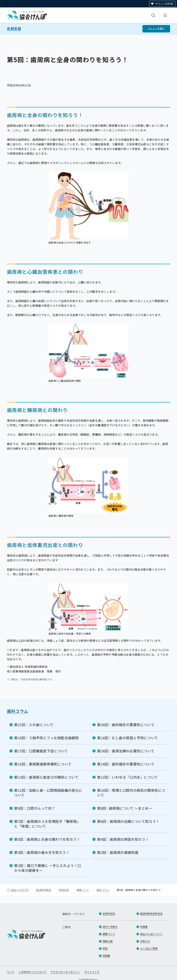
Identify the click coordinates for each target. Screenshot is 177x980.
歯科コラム (18, 711)
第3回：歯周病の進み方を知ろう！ (42, 852)
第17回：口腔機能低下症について (41, 751)
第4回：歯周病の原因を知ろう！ (123, 839)
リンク (11, 972)
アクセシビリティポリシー (65, 972)
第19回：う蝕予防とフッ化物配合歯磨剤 (46, 738)
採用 (105, 948)
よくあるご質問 (149, 948)
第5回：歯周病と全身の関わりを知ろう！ (47, 839)
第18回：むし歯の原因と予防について (128, 738)
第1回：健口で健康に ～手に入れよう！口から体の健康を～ (48, 868)
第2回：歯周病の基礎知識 (118, 852)
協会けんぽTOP (20, 890)
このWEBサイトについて (32, 972)
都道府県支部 (44, 890)
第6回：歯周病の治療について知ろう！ (128, 821)
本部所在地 (109, 914)
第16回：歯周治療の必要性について (126, 751)
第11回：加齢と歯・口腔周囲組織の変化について (48, 793)
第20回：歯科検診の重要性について (126, 725)
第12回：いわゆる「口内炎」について (128, 777)
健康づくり (83, 890)
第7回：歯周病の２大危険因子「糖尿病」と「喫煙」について (47, 824)
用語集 (106, 956)
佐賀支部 (14, 29)
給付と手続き (110, 927)
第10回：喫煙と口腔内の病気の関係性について (131, 793)
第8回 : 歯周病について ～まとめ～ (125, 808)
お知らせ (145, 941)
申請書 (144, 927)
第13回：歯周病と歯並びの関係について (46, 777)
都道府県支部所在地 (151, 914)
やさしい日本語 (164, 4)
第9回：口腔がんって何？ (35, 808)
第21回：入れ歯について (34, 725)
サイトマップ (92, 972)
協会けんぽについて (151, 934)
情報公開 (108, 941)
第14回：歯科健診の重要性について (126, 764)
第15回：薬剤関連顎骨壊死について (43, 764)
